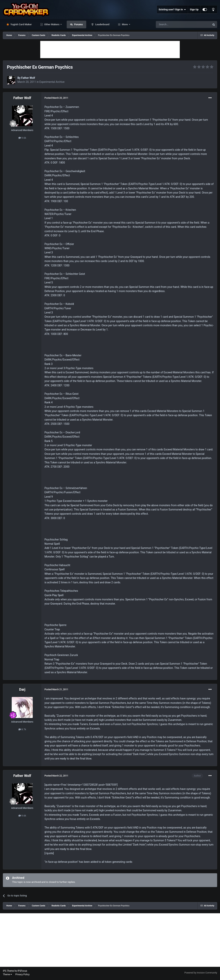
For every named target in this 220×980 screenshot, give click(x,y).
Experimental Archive (52, 82)
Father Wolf (28, 78)
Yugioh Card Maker (21, 24)
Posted (56, 98)
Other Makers (52, 24)
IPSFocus (22, 971)
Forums (78, 24)
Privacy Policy (22, 974)
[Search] (174, 24)
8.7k (22, 729)
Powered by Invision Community (201, 973)
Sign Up (194, 9)
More (125, 24)
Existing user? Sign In (172, 10)
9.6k (22, 138)
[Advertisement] (110, 50)
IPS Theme (8, 971)
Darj (22, 689)
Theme (7, 974)
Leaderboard (102, 24)
